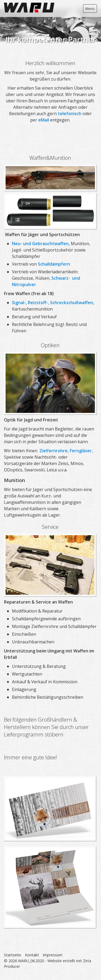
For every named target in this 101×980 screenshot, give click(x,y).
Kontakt (32, 955)
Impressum (52, 955)
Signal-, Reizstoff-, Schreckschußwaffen (52, 303)
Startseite (13, 955)
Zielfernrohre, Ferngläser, (66, 451)
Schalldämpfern (54, 264)
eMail (44, 120)
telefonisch (70, 114)
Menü (90, 9)
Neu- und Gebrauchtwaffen (40, 244)
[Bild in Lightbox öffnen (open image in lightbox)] (50, 565)
